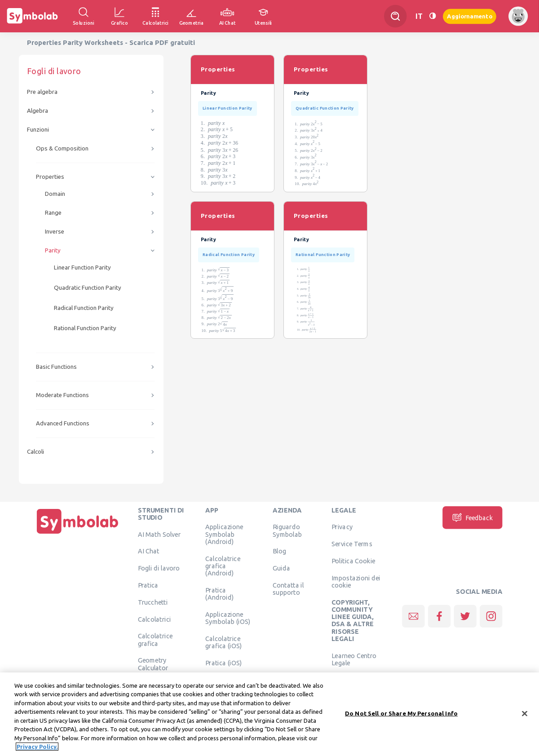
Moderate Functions (62, 395)
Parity (53, 250)
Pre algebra (42, 92)
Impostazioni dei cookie (356, 581)
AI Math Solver (159, 534)
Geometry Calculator (153, 664)
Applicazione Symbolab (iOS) (228, 618)
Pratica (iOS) (223, 663)
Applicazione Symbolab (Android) (224, 534)
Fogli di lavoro (159, 568)
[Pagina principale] (78, 534)
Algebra (38, 111)
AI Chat (149, 551)
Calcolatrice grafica (155, 640)
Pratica (148, 585)
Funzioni (38, 130)
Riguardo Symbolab (287, 531)
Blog (279, 551)
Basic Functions (56, 367)
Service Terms (352, 544)
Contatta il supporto (288, 588)
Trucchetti (153, 602)
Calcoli (35, 452)
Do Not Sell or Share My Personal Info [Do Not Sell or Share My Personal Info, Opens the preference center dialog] (401, 721)
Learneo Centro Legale (354, 659)
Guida (281, 568)
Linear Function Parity (82, 267)
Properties (50, 177)
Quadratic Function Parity (88, 288)
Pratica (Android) (219, 593)
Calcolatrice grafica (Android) (223, 566)
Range (53, 213)
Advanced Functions (63, 423)
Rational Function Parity (85, 328)
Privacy (342, 527)
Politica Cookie (353, 561)
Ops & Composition (62, 148)
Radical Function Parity (84, 308)
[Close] (525, 722)
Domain (55, 194)
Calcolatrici (155, 619)
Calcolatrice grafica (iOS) (223, 642)
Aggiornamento (470, 16)
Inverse (55, 232)
